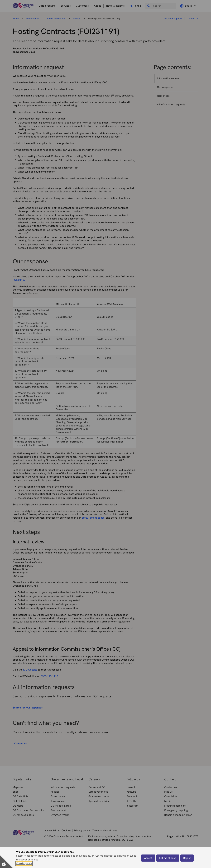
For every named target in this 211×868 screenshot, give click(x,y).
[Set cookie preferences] (6, 862)
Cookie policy (24, 863)
